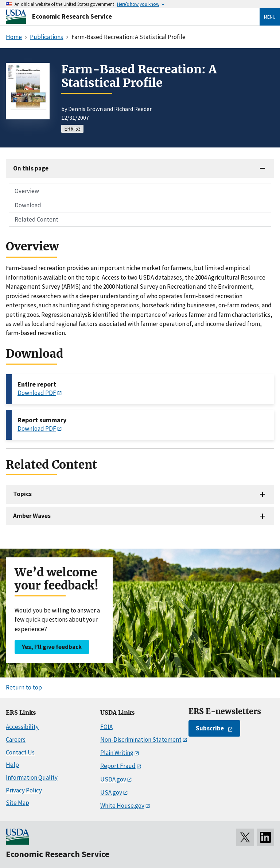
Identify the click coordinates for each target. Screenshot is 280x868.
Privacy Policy (24, 790)
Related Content (36, 219)
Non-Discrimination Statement (141, 740)
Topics (22, 494)
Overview (27, 191)
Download (28, 205)
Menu (270, 17)
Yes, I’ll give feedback (52, 647)
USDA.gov (113, 779)
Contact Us (20, 752)
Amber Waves (32, 516)
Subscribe (210, 728)
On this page (31, 168)
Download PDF (37, 393)
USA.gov (111, 792)
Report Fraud (118, 766)
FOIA (106, 727)
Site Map (17, 803)
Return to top (24, 687)
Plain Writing (117, 753)
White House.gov (122, 806)
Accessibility (22, 727)
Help (12, 765)
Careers (16, 740)
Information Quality (32, 777)
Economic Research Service (72, 16)
